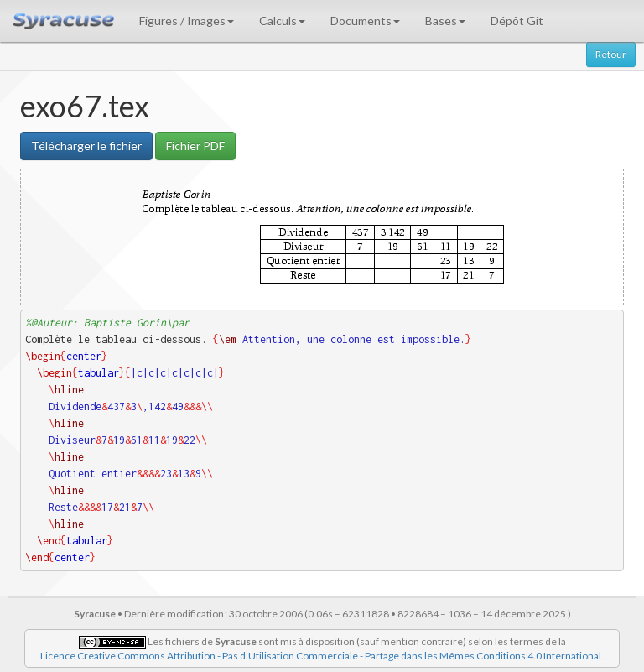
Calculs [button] (282, 21)
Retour (611, 54)
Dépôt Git (517, 21)
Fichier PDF (195, 146)
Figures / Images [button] (187, 21)
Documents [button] (365, 21)
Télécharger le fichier (86, 146)
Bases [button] (445, 21)
